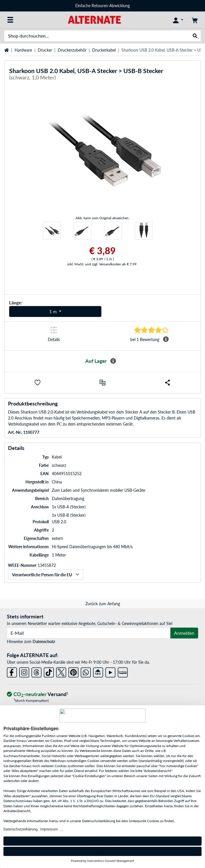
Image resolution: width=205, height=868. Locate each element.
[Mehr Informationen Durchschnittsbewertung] (166, 339)
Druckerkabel (104, 50)
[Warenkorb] (195, 20)
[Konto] (178, 20)
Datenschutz (44, 641)
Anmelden (184, 633)
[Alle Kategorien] (10, 20)
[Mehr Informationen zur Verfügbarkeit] (113, 361)
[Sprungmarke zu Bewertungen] (151, 330)
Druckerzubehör (72, 50)
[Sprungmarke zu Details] (54, 336)
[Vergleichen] (102, 383)
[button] (38, 383)
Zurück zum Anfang (103, 604)
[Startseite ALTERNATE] (94, 19)
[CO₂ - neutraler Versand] (38, 694)
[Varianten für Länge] (55, 311)
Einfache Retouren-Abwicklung (102, 6)
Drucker (45, 50)
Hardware (23, 50)
